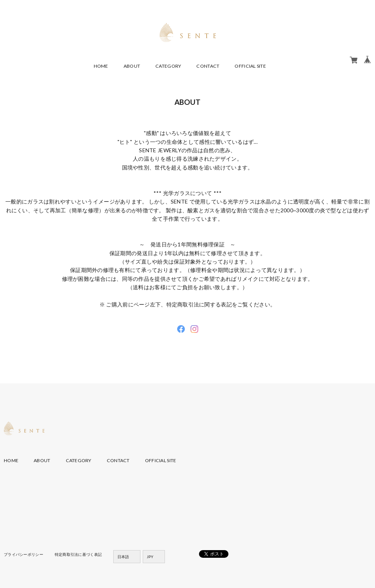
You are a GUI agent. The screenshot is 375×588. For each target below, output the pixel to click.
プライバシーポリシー (24, 554)
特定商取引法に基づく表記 (78, 554)
